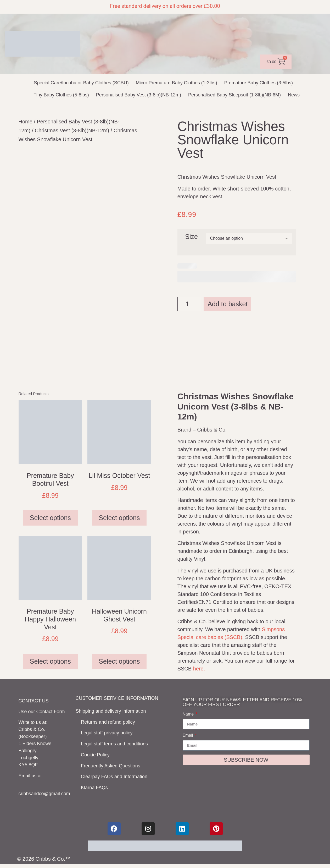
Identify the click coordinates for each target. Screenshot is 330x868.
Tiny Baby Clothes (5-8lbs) (61, 95)
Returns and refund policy (111, 723)
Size (191, 237)
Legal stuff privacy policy (110, 733)
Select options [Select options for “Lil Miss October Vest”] (119, 520)
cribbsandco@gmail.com (44, 796)
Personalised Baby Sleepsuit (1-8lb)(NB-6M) (234, 95)
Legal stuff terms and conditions (118, 743)
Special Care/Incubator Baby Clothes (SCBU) (81, 83)
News (294, 95)
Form (59, 714)
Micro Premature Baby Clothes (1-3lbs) (177, 83)
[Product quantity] (189, 304)
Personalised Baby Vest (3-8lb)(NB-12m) (139, 95)
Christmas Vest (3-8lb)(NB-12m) (72, 130)
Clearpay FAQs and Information (117, 772)
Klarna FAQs (98, 782)
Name (189, 717)
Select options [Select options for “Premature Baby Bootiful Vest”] (50, 520)
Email (188, 738)
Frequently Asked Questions (114, 762)
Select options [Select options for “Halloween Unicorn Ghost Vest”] (119, 664)
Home (26, 122)
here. (199, 671)
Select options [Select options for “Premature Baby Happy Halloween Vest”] (50, 664)
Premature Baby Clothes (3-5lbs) (259, 83)
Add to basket (228, 304)
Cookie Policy (99, 752)
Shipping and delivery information (111, 713)
